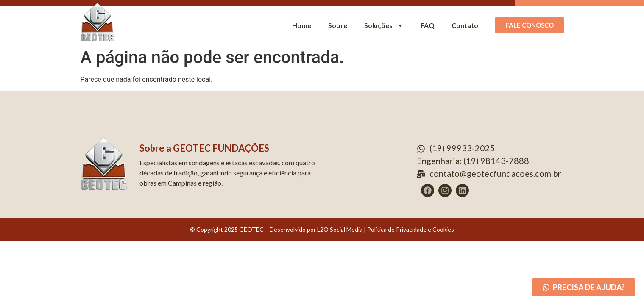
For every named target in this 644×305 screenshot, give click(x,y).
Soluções (384, 25)
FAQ (428, 25)
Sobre (338, 25)
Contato (465, 25)
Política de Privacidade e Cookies (411, 229)
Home (302, 25)
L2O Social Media (339, 229)
